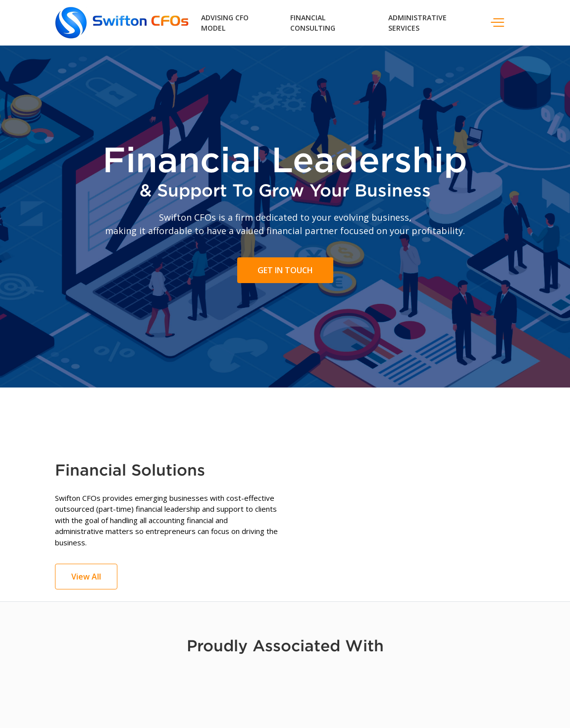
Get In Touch (285, 270)
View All (86, 577)
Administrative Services (417, 23)
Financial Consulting (313, 23)
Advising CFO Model (225, 23)
